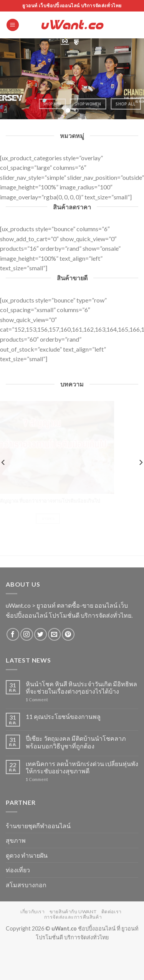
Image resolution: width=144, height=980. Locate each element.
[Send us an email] (54, 634)
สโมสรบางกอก (26, 885)
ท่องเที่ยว (18, 870)
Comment (37, 700)
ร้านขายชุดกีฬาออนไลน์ (38, 826)
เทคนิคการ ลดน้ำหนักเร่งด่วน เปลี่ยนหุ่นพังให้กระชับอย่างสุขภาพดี (82, 767)
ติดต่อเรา (112, 912)
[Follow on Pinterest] (68, 634)
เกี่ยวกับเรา (33, 912)
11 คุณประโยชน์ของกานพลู (63, 716)
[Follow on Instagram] (27, 634)
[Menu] (13, 25)
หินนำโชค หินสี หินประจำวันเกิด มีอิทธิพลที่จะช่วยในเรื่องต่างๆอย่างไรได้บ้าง (81, 687)
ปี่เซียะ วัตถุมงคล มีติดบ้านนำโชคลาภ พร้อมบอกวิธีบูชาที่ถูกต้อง (76, 742)
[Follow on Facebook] (13, 634)
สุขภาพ (16, 840)
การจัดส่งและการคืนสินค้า (73, 917)
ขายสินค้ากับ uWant (73, 912)
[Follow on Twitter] (41, 634)
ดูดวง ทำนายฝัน (27, 855)
